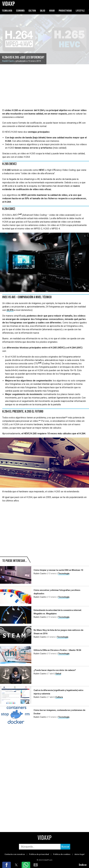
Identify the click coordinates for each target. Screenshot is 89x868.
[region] (44, 86)
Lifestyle (80, 11)
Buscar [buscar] (65, 847)
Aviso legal (79, 854)
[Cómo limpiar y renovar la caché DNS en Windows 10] (16, 575)
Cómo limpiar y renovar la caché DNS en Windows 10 (58, 570)
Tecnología (7, 11)
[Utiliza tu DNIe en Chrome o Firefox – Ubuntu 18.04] (16, 655)
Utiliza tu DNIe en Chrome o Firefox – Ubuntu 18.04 (57, 650)
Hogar (52, 11)
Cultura (32, 11)
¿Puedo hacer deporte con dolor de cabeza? (55, 670)
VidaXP (45, 838)
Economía (20, 11)
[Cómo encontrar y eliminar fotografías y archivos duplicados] (16, 595)
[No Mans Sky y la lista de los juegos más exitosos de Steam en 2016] (16, 635)
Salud (43, 11)
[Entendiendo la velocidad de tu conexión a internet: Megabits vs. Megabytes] (16, 615)
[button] (7, 865)
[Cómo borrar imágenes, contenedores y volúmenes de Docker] (16, 715)
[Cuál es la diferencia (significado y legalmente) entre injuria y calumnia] (16, 695)
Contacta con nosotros (15, 854)
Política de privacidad (39, 854)
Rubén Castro (8, 61)
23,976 (10, 310)
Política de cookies (62, 854)
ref (20, 214)
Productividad (65, 11)
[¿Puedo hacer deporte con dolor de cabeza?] (16, 675)
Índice (83, 865)
